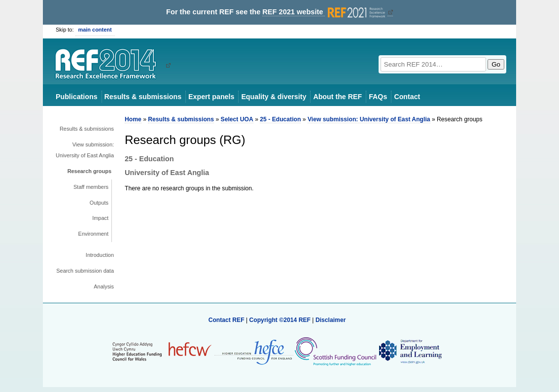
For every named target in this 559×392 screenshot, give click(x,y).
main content (95, 30)
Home (133, 119)
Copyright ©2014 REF (280, 320)
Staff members (91, 187)
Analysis (104, 286)
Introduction (100, 255)
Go (496, 64)
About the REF (337, 97)
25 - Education (280, 119)
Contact (407, 97)
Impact (100, 218)
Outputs (99, 203)
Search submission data (85, 271)
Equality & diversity (274, 97)
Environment (93, 234)
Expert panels (211, 97)
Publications (77, 97)
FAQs (378, 97)
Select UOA (237, 119)
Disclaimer (331, 320)
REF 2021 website (325, 12)
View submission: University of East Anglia (85, 150)
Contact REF (227, 320)
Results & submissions (143, 97)
